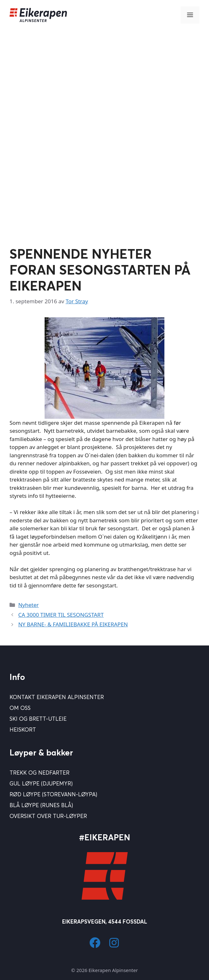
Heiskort (23, 729)
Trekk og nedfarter (40, 773)
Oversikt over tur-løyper (48, 816)
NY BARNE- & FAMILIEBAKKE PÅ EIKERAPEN (73, 624)
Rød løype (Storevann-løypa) (53, 794)
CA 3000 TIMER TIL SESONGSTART (61, 615)
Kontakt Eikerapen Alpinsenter (57, 697)
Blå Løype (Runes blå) (41, 805)
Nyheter (28, 605)
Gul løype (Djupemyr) (41, 783)
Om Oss (20, 708)
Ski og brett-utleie (38, 719)
